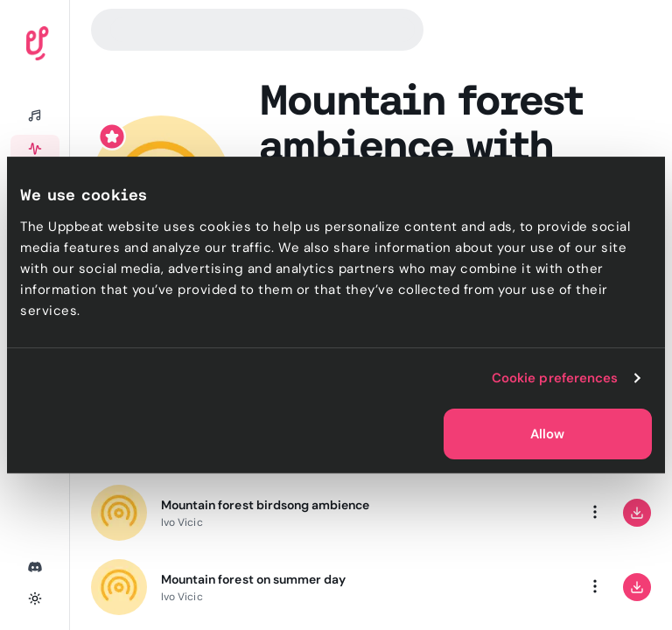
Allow (547, 434)
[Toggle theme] (35, 598)
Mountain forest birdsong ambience (265, 505)
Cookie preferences (555, 378)
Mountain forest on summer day (253, 579)
